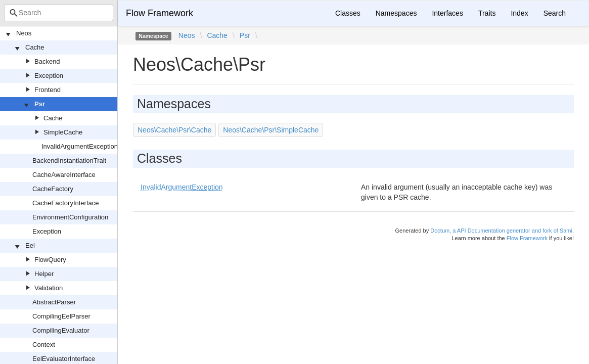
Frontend (48, 90)
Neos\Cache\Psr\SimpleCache (271, 130)
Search (555, 13)
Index (519, 13)
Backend (47, 61)
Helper (44, 274)
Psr (40, 104)
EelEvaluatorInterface (64, 359)
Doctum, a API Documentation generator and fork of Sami (501, 231)
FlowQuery (50, 260)
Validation (49, 288)
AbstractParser (54, 302)
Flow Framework (160, 13)
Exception (49, 76)
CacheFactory (53, 189)
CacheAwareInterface (64, 175)
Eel (30, 245)
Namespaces (396, 13)
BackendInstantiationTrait (69, 161)
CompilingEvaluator (61, 330)
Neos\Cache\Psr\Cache (174, 130)
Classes (348, 13)
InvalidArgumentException (80, 146)
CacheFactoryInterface (66, 203)
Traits (487, 13)
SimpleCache (63, 132)
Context (44, 345)
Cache (35, 47)
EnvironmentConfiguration (70, 217)
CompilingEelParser (61, 316)
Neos (24, 33)
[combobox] (59, 13)
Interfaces (447, 13)
